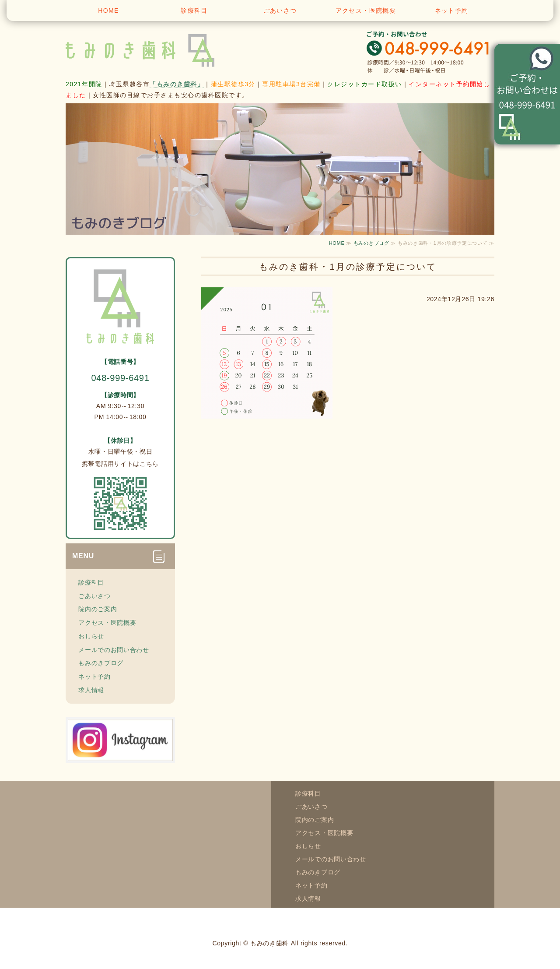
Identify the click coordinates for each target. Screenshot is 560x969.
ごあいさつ (280, 11)
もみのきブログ (371, 243)
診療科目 (194, 11)
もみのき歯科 (269, 943)
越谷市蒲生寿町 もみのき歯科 (153, 48)
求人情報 (91, 690)
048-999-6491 (121, 378)
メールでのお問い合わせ (114, 650)
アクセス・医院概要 (366, 11)
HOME (108, 11)
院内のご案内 (98, 609)
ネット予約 (452, 11)
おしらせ (91, 636)
